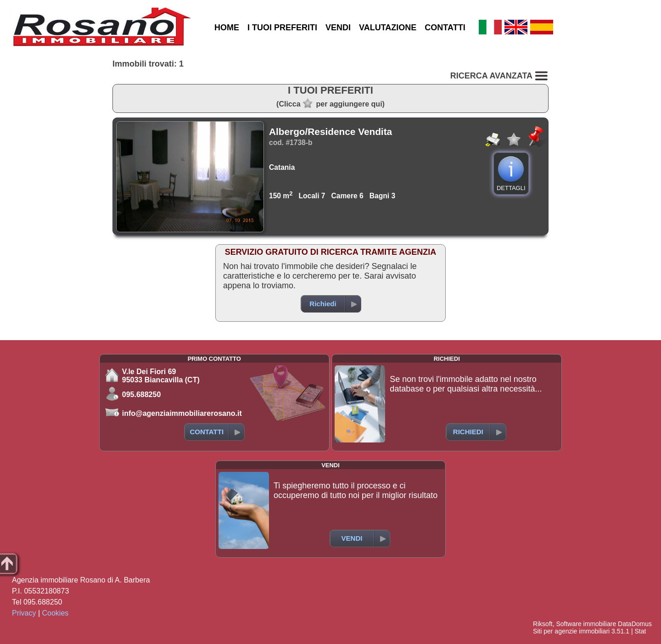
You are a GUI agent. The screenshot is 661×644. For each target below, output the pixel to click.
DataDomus (635, 624)
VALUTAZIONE (388, 28)
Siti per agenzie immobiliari (571, 631)
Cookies (56, 613)
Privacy (24, 613)
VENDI (338, 28)
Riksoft (543, 624)
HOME (227, 28)
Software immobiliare (586, 624)
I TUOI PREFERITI (282, 28)
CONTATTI (445, 28)
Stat (640, 631)
